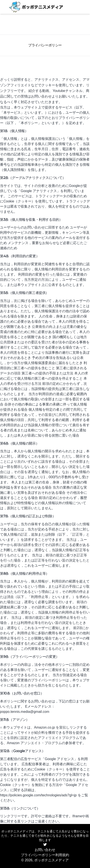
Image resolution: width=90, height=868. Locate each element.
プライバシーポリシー (38, 855)
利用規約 (62, 855)
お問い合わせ (45, 850)
